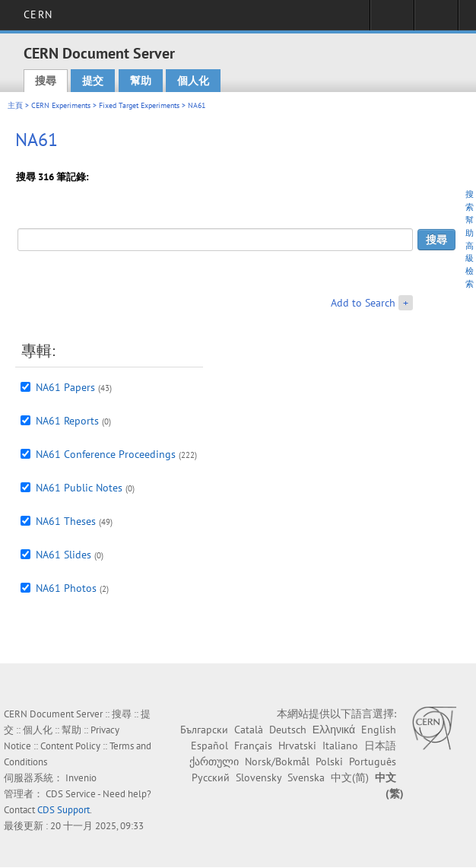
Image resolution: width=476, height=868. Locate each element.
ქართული (214, 761)
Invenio (81, 778)
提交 (93, 81)
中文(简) (350, 777)
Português (373, 761)
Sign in (392, 20)
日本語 (380, 746)
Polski (329, 761)
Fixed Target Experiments (139, 105)
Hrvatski (297, 746)
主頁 (15, 105)
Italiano (340, 746)
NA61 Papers (65, 387)
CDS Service (71, 794)
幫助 (141, 81)
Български (204, 730)
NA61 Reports (67, 421)
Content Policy (70, 746)
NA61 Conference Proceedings (106, 454)
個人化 (193, 81)
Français (253, 746)
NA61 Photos (66, 588)
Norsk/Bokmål (277, 761)
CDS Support (63, 810)
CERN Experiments (61, 105)
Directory (436, 20)
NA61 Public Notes (79, 488)
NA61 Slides (63, 555)
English (379, 730)
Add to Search (363, 303)
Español (209, 746)
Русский (211, 777)
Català (249, 730)
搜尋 (46, 81)
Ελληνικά (334, 730)
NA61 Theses (66, 521)
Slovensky (259, 777)
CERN (38, 14)
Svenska (306, 777)
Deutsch (288, 730)
